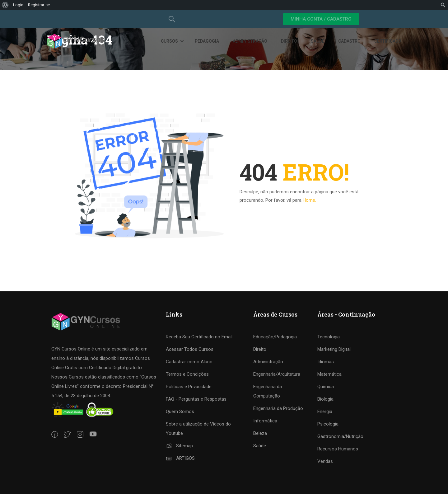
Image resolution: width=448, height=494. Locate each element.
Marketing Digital (334, 349)
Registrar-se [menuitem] (39, 5)
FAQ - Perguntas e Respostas (196, 399)
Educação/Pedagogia (275, 337)
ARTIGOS (180, 458)
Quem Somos (180, 412)
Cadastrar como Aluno (189, 362)
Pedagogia (207, 41)
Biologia (325, 399)
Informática (265, 421)
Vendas (325, 461)
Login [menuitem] (18, 5)
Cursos (169, 41)
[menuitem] (5, 5)
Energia (325, 412)
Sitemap (179, 446)
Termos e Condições (187, 374)
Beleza (260, 433)
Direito (289, 41)
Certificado (388, 41)
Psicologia (328, 424)
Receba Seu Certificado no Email (199, 337)
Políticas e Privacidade (189, 387)
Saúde (318, 41)
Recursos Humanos (338, 449)
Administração (250, 41)
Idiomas (326, 362)
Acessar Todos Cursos (190, 349)
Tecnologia (329, 337)
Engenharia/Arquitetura (277, 374)
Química (326, 387)
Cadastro (349, 41)
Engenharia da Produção (278, 408)
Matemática (329, 374)
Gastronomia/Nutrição (340, 436)
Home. (309, 200)
